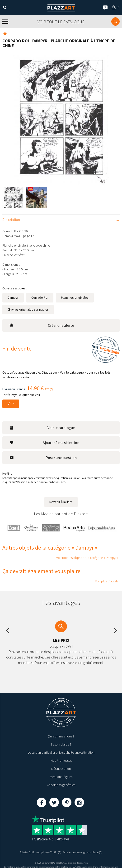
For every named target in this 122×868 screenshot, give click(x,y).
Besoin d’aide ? (61, 744)
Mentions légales (61, 777)
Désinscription (61, 769)
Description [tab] (11, 219)
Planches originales (75, 297)
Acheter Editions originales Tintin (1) (40, 852)
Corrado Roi (40, 297)
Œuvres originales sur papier (28, 309)
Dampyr (13, 297)
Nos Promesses (61, 761)
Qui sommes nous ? (61, 736)
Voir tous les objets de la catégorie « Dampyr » (87, 558)
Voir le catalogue (42, 428)
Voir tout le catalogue (61, 22)
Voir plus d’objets (107, 581)
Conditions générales (61, 785)
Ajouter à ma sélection (44, 443)
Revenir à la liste (61, 502)
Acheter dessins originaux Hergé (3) (83, 852)
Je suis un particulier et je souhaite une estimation (61, 752)
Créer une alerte (42, 325)
